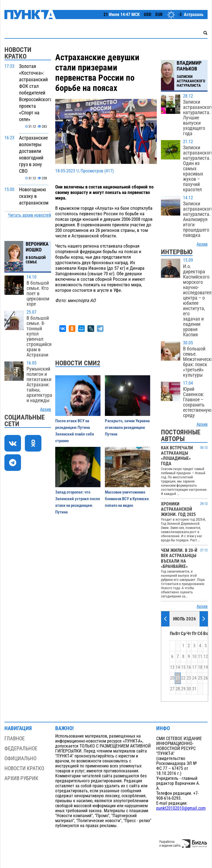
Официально (20, 758)
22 (183, 678)
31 (194, 689)
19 (206, 667)
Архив (46, 410)
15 (183, 667)
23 (189, 678)
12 (206, 657)
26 (206, 678)
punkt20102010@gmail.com (181, 808)
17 (194, 667)
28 (178, 689)
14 (178, 667)
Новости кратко (24, 768)
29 (183, 689)
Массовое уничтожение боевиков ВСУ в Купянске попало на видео (127, 499)
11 (200, 657)
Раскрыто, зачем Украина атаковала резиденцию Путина (127, 428)
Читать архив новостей (30, 215)
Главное (14, 739)
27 (172, 689)
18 (200, 667)
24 (194, 678)
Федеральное (21, 748)
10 (194, 657)
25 (200, 678)
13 (172, 667)
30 (189, 689)
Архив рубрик (21, 778)
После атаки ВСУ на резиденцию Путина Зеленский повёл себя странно (75, 431)
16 (189, 667)
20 (172, 678)
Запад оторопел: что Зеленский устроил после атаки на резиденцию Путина (78, 502)
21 (178, 678)
